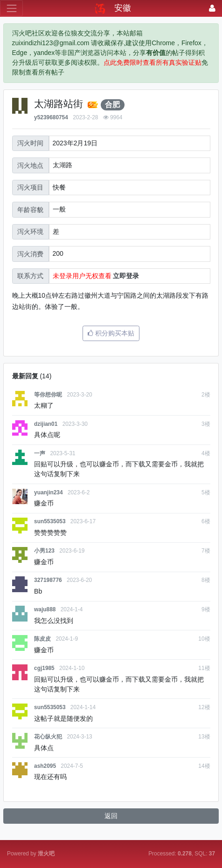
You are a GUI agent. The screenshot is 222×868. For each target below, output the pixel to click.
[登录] (212, 8)
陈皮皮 (42, 639)
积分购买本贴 (111, 333)
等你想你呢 (48, 395)
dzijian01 (46, 424)
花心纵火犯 (48, 737)
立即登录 (126, 276)
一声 (40, 453)
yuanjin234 (48, 492)
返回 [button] (111, 816)
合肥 (112, 105)
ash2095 (45, 766)
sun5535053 (50, 521)
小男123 (44, 551)
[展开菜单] (11, 8)
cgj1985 (44, 668)
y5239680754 (51, 117)
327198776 (48, 580)
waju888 (45, 609)
